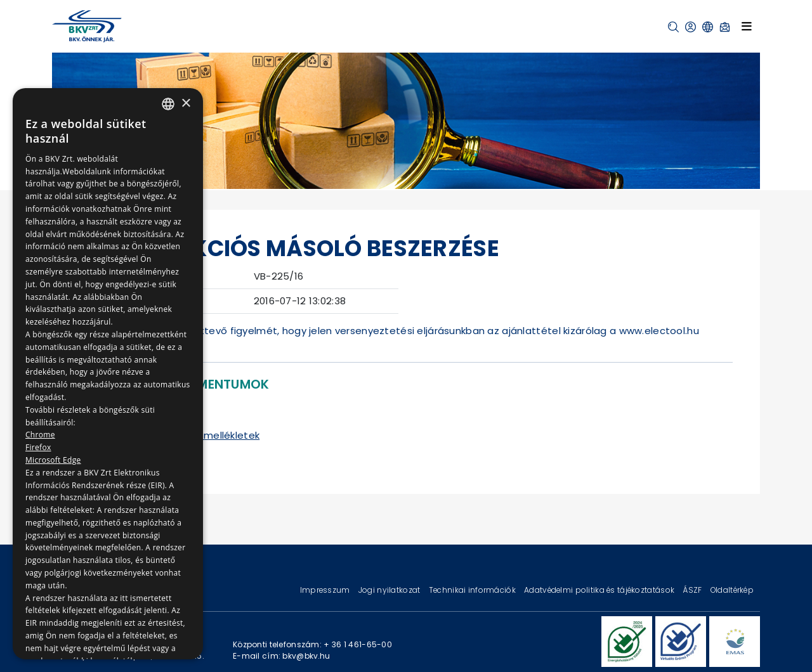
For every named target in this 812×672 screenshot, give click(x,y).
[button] (673, 27)
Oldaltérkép (732, 590)
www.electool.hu (659, 331)
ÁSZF (693, 590)
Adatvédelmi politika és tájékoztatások (600, 590)
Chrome (40, 435)
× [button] (186, 104)
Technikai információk (473, 590)
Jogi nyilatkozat (390, 590)
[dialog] (108, 374)
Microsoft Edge (53, 460)
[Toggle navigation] (747, 26)
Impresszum (326, 590)
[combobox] (168, 104)
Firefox (38, 447)
